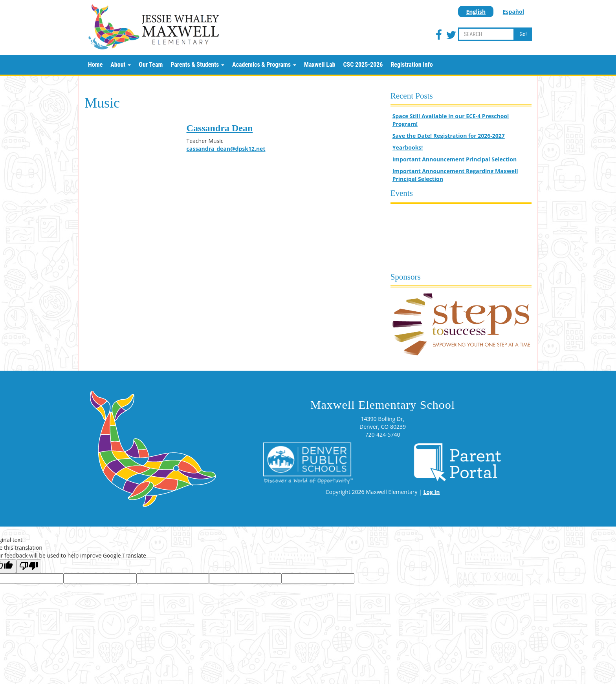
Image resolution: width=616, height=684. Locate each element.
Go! (523, 34)
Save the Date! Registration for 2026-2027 (449, 136)
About (121, 65)
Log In (431, 492)
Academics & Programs (264, 65)
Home (95, 65)
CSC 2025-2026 (363, 65)
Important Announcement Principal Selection (455, 159)
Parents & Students (197, 65)
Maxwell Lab (320, 65)
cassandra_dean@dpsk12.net (226, 149)
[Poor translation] (29, 566)
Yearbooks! (408, 147)
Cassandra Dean (220, 128)
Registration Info (412, 65)
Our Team (151, 65)
